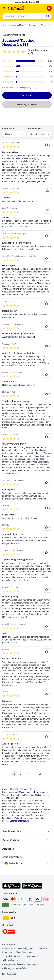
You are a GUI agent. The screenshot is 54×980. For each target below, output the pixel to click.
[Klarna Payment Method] (46, 900)
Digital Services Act (24, 952)
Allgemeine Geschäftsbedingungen (18, 948)
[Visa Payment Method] (6, 900)
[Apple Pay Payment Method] (38, 900)
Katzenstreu (34, 25)
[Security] (9, 932)
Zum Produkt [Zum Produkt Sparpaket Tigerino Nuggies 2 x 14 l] (27, 95)
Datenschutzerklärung (19, 821)
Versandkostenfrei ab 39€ (27, 2)
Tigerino (44, 25)
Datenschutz (43, 948)
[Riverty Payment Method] (6, 905)
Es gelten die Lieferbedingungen (34, 792)
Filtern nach (8, 129)
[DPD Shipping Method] (14, 918)
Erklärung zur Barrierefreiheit (15, 968)
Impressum (7, 952)
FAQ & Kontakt (9, 944)
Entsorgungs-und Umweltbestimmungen (20, 964)
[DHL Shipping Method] (6, 918)
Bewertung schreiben (27, 104)
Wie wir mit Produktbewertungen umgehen (20, 88)
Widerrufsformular (10, 960)
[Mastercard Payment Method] (14, 900)
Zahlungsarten (32, 956)
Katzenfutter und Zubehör (17, 25)
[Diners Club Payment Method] (22, 900)
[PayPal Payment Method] (30, 900)
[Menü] (4, 8)
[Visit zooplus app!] (11, 888)
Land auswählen (12, 857)
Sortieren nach (35, 129)
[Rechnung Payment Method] (16, 905)
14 (40, 774)
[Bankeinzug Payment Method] (28, 905)
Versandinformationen (12, 956)
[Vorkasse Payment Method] (40, 905)
